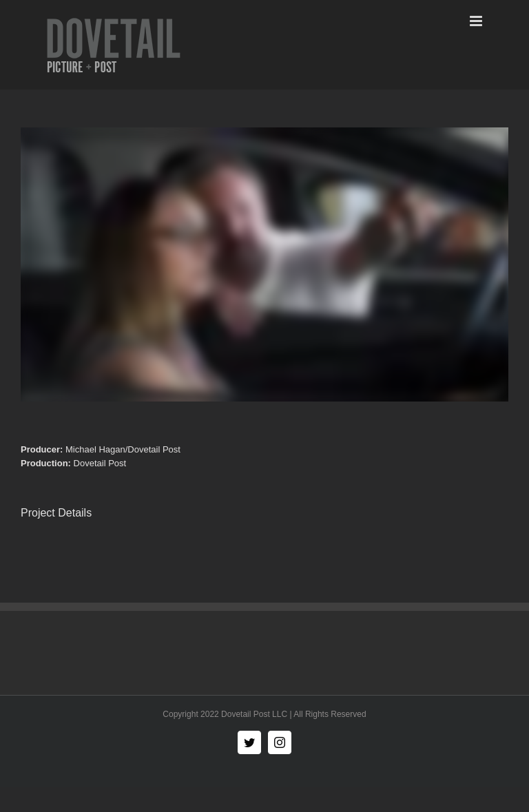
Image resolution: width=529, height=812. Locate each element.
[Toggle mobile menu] (477, 21)
